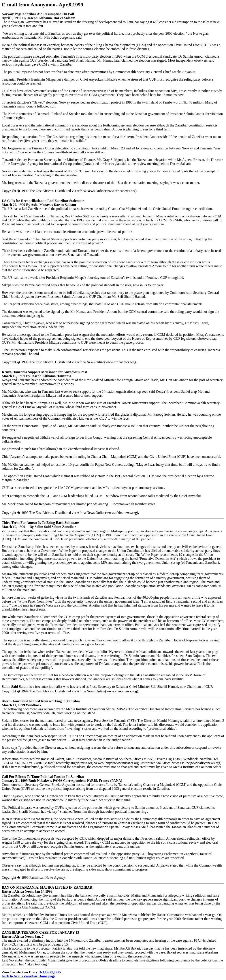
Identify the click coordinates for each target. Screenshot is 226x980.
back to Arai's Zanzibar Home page (29, 976)
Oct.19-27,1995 (49, 972)
